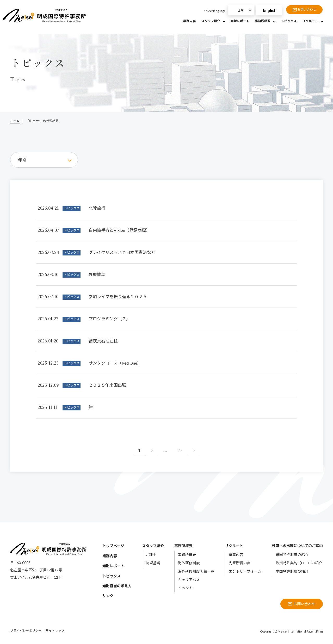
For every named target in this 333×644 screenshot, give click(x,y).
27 (180, 450)
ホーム (15, 121)
